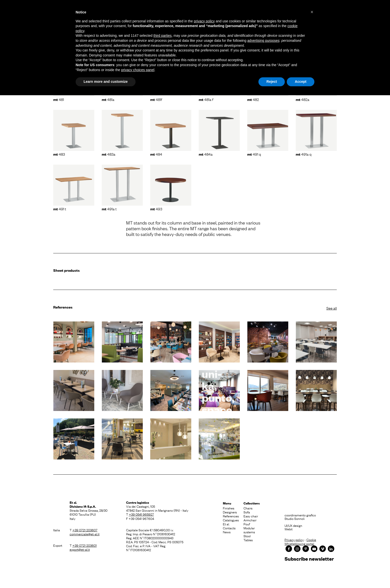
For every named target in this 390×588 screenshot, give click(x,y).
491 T (60, 209)
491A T (109, 209)
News (227, 532)
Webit (289, 529)
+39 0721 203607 (85, 530)
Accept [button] (301, 82)
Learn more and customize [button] (106, 82)
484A (206, 154)
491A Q (304, 154)
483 (59, 154)
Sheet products (66, 270)
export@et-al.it (80, 549)
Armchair (250, 520)
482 (253, 99)
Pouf (247, 524)
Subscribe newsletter (309, 559)
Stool (247, 536)
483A (109, 154)
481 (59, 99)
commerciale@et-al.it (85, 534)
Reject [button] (272, 82)
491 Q (254, 154)
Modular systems (249, 530)
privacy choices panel (138, 70)
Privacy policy (294, 540)
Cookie (311, 540)
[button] (312, 12)
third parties (163, 36)
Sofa (247, 512)
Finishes (229, 508)
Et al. (226, 524)
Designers (230, 512)
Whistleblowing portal (299, 543)
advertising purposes (263, 41)
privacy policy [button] (204, 21)
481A (108, 99)
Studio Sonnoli (295, 518)
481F (156, 99)
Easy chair (251, 516)
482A (303, 99)
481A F (206, 99)
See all (332, 308)
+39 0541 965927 (141, 514)
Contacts (229, 528)
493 (156, 209)
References (231, 516)
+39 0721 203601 (85, 545)
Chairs (248, 508)
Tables (248, 540)
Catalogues (231, 520)
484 (156, 154)
